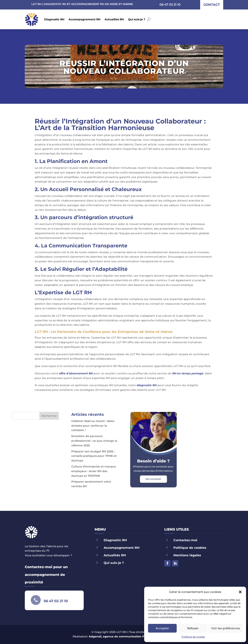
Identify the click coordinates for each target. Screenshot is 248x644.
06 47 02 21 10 (170, 5)
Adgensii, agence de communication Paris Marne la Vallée (130, 636)
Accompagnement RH (84, 19)
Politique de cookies (193, 637)
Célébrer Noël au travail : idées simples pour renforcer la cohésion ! (93, 426)
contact (212, 5)
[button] (240, 592)
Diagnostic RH (54, 19)
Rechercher (49, 416)
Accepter (162, 628)
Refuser (193, 628)
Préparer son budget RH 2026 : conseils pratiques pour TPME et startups (94, 456)
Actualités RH (114, 19)
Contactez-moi (185, 540)
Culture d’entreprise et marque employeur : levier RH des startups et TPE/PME (94, 471)
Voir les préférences (226, 628)
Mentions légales (187, 555)
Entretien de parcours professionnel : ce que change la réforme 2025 (94, 441)
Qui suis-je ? (137, 19)
